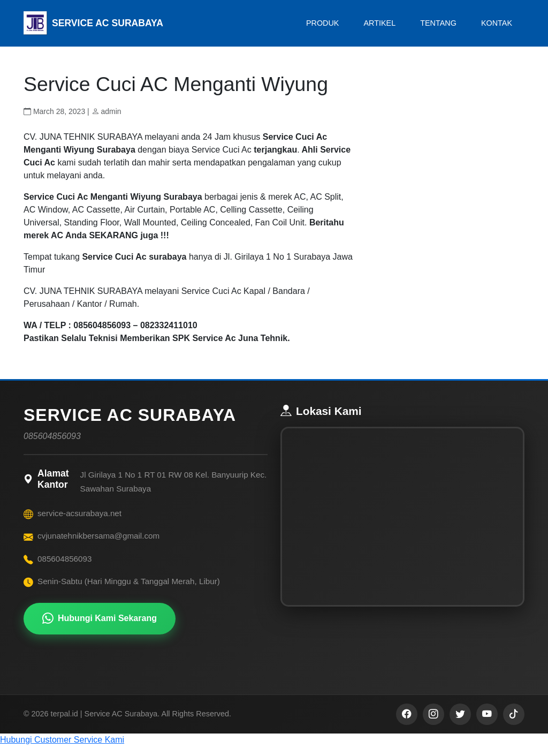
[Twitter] (460, 724)
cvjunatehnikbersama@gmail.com (98, 536)
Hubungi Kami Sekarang (100, 619)
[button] (274, 750)
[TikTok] (514, 724)
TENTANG (438, 23)
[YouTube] (487, 724)
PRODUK (323, 23)
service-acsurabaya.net (79, 513)
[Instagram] (433, 724)
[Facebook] (407, 724)
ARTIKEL (379, 23)
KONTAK (497, 23)
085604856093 (64, 559)
